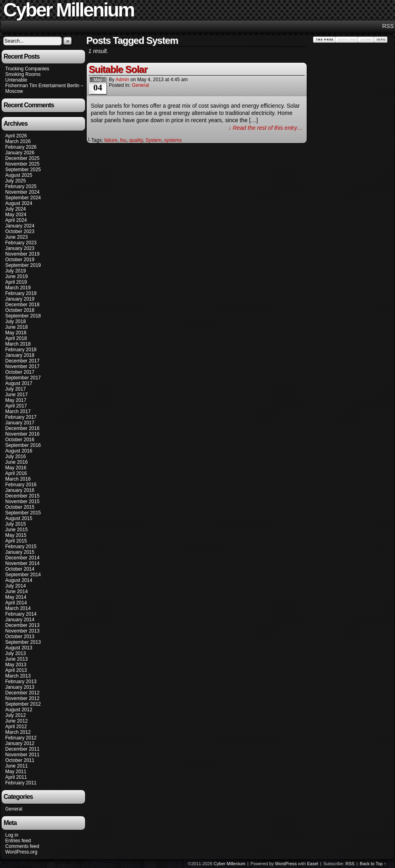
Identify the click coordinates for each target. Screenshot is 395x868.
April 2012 (16, 727)
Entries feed (18, 841)
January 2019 (20, 299)
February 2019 (21, 293)
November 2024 (22, 192)
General (14, 809)
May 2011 (16, 772)
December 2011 (22, 749)
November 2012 (22, 698)
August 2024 (19, 203)
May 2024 (16, 215)
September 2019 (23, 265)
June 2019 (16, 276)
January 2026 (20, 153)
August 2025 (19, 175)
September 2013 (23, 642)
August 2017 (19, 383)
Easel (313, 864)
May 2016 (16, 468)
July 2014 (15, 586)
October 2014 (20, 569)
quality (136, 140)
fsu (123, 140)
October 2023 (20, 231)
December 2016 (22, 428)
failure (111, 140)
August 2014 (19, 580)
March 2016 (18, 479)
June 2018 (16, 327)
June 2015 (16, 530)
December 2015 (22, 496)
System (153, 140)
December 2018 (22, 305)
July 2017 (15, 389)
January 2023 (20, 248)
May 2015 (16, 535)
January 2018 (20, 355)
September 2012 (23, 704)
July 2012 (15, 715)
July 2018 (15, 321)
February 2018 (21, 350)
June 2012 (16, 721)
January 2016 (20, 490)
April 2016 (16, 473)
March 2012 (18, 732)
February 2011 (21, 783)
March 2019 (18, 288)
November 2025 (22, 164)
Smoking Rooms (23, 74)
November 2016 (22, 434)
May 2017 (16, 400)
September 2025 (23, 170)
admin (122, 80)
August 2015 (19, 518)
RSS (388, 26)
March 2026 (18, 141)
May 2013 (16, 665)
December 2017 (22, 361)
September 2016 (23, 445)
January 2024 (20, 226)
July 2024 (15, 209)
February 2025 (21, 186)
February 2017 (21, 417)
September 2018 (23, 316)
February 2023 (21, 243)
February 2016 (21, 485)
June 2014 (16, 592)
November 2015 (22, 502)
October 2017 (20, 372)
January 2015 (20, 552)
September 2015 (23, 513)
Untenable (16, 80)
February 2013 (21, 682)
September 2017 (23, 378)
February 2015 (21, 547)
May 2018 (16, 333)
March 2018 (18, 344)
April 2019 (16, 282)
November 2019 (22, 254)
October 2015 (20, 507)
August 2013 (19, 648)
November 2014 (22, 563)
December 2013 (22, 625)
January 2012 (20, 743)
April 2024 (16, 220)
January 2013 (20, 687)
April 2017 (16, 406)
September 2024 (23, 198)
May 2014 (16, 597)
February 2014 (21, 614)
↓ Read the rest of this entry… (266, 128)
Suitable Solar (118, 69)
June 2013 (16, 659)
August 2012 (19, 710)
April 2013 (16, 670)
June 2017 (16, 395)
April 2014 (16, 603)
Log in (12, 835)
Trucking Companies (27, 69)
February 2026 (21, 147)
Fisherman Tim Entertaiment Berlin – (44, 86)
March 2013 (18, 676)
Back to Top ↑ (373, 864)
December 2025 (22, 158)
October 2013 (20, 637)
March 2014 (18, 608)
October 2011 (20, 760)
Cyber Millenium (229, 864)
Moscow (14, 91)
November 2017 (22, 366)
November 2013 (22, 631)
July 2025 (15, 181)
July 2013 (15, 653)
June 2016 (16, 462)
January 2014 (20, 620)
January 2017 (20, 423)
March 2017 (18, 411)
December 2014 (22, 558)
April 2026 (16, 136)
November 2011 (22, 755)
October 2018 (20, 310)
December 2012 (22, 693)
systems (173, 140)
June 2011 (16, 766)
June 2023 (16, 237)
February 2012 (21, 738)
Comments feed (22, 846)
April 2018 (16, 338)
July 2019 (15, 271)
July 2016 (15, 457)
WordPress (286, 864)
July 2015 (15, 524)
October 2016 (20, 440)
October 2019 (20, 260)
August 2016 (19, 451)
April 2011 (16, 777)
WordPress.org (21, 852)
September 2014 (23, 575)
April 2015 (16, 541)
